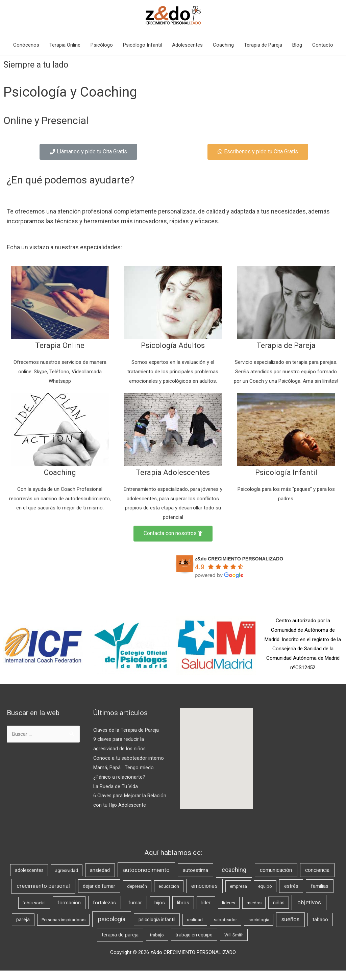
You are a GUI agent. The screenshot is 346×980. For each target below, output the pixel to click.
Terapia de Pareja (263, 45)
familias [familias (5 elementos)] (320, 896)
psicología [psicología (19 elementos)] (112, 928)
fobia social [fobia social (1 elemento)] (34, 912)
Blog (297, 45)
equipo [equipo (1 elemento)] (265, 896)
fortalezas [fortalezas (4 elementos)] (104, 912)
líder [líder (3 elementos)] (206, 912)
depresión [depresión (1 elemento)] (137, 896)
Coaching (223, 45)
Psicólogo (102, 45)
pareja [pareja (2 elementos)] (23, 929)
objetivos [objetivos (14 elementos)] (309, 911)
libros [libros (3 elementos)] (183, 912)
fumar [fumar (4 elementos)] (135, 912)
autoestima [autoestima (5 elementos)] (195, 879)
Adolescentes (187, 45)
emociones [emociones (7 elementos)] (204, 895)
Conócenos (26, 45)
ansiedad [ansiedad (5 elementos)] (100, 879)
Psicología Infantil (286, 472)
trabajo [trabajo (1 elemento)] (157, 944)
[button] (88, 152)
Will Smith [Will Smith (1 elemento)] (234, 944)
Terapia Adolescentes (173, 472)
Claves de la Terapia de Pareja (126, 730)
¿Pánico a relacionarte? (119, 777)
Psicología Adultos (173, 345)
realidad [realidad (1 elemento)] (195, 929)
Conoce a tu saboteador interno (129, 758)
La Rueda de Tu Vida (116, 786)
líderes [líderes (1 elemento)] (229, 912)
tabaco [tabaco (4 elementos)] (320, 929)
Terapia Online (65, 45)
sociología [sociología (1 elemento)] (259, 929)
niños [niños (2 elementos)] (279, 912)
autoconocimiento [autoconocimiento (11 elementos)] (146, 879)
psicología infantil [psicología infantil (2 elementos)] (157, 929)
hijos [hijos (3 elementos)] (160, 912)
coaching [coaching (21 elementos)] (234, 879)
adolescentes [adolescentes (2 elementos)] (29, 879)
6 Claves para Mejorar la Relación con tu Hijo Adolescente (120, 805)
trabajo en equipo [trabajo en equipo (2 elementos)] (194, 944)
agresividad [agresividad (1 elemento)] (67, 880)
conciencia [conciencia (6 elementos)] (317, 879)
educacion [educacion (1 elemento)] (169, 896)
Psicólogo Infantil (142, 45)
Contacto (323, 45)
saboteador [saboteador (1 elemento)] (225, 929)
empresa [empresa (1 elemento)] (238, 896)
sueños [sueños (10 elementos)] (290, 929)
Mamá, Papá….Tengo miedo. (124, 768)
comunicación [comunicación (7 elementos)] (276, 879)
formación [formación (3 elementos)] (69, 912)
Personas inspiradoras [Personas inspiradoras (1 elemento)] (64, 929)
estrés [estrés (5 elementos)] (291, 896)
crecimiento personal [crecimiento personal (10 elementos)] (43, 895)
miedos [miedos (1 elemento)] (254, 912)
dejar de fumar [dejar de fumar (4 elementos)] (99, 896)
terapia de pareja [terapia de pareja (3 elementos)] (120, 944)
